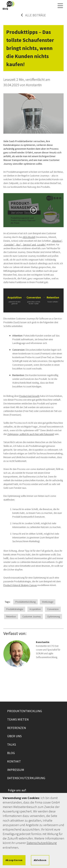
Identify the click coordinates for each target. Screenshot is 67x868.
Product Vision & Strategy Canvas (20, 585)
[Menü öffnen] (60, 6)
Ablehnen (40, 860)
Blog (11, 753)
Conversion (53, 609)
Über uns (14, 736)
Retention (11, 616)
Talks (12, 744)
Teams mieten (18, 719)
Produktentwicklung (25, 602)
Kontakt (14, 761)
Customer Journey (32, 616)
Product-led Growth (29, 396)
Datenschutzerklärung (26, 778)
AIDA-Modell (29, 237)
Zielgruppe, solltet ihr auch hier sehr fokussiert (31, 434)
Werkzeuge (48, 602)
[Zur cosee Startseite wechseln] (8, 5)
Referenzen (17, 728)
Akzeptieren (14, 860)
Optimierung (54, 616)
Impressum (16, 770)
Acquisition (35, 609)
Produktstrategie (15, 609)
